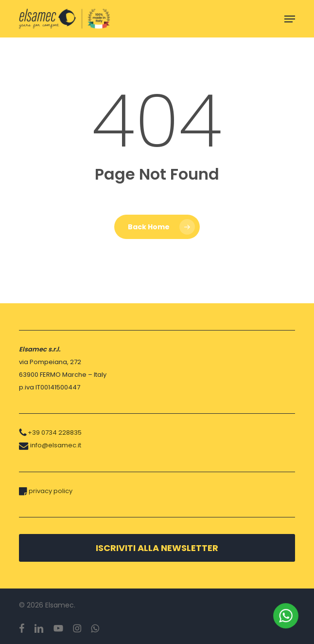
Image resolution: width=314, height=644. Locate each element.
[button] (290, 19)
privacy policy (51, 491)
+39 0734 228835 (55, 432)
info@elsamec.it (56, 445)
